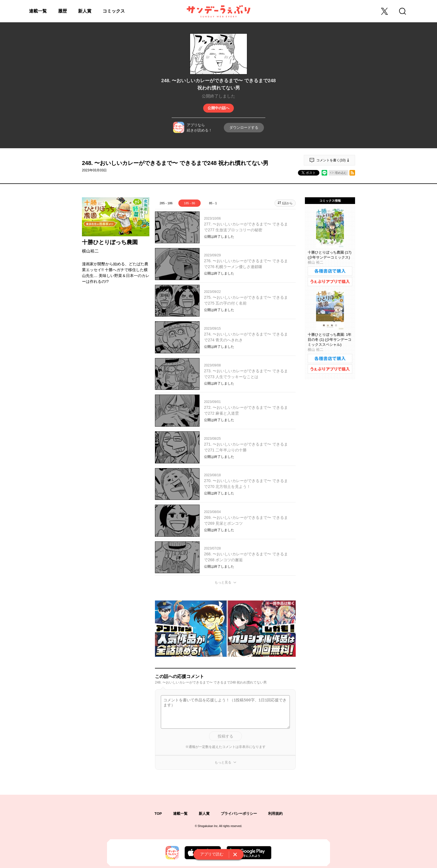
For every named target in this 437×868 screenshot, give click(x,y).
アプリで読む (212, 854)
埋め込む (341, 173)
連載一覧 (38, 11)
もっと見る (223, 582)
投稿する (225, 736)
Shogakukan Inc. (208, 826)
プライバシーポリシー (239, 814)
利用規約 (275, 814)
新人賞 (85, 11)
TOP (158, 814)
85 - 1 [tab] (213, 203)
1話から (287, 203)
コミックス (114, 11)
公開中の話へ (219, 108)
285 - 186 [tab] (166, 203)
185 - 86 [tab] (190, 203)
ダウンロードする (244, 127)
